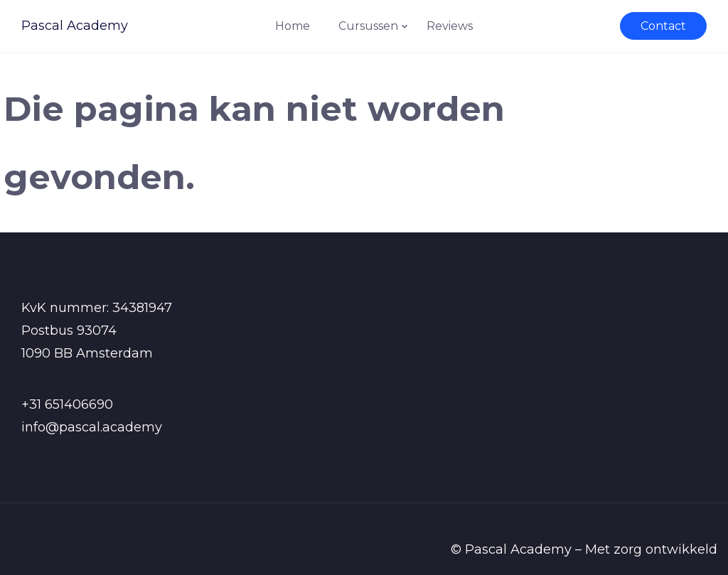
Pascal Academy (75, 26)
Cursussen (368, 26)
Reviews (450, 26)
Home (293, 26)
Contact (663, 26)
